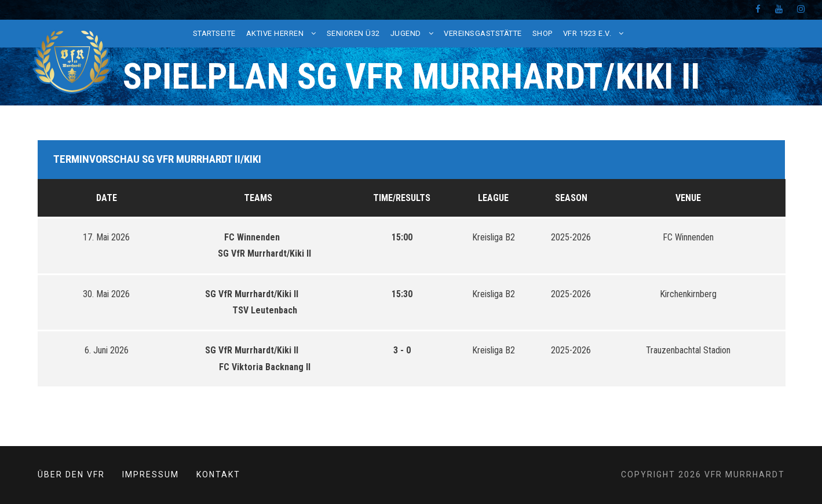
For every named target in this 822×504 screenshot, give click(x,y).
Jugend (406, 33)
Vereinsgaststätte (483, 33)
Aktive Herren (275, 33)
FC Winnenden (258, 237)
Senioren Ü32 (353, 33)
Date (107, 198)
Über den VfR (71, 474)
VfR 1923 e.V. (587, 33)
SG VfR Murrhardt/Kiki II (258, 253)
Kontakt (218, 474)
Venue (688, 198)
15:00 (402, 237)
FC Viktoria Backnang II (258, 367)
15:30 (402, 294)
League (493, 198)
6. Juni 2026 (107, 350)
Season (571, 198)
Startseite (214, 33)
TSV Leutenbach (258, 310)
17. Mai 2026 (106, 237)
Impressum (151, 474)
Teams (258, 198)
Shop (542, 33)
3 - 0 (402, 350)
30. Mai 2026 (106, 294)
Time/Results (402, 198)
